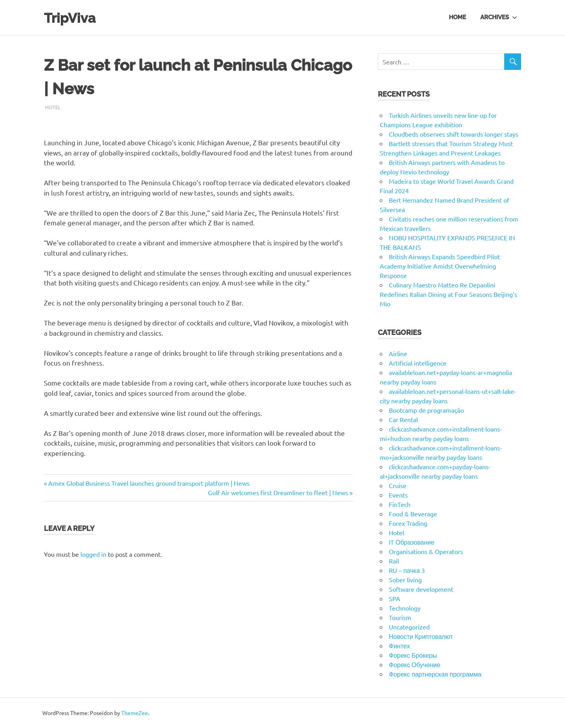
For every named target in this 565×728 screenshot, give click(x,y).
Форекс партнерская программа (435, 674)
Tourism (400, 617)
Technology (405, 608)
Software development (421, 589)
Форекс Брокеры (413, 655)
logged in (93, 554)
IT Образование (412, 542)
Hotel (53, 107)
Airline (398, 353)
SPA (395, 598)
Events (398, 495)
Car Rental (403, 419)
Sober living (405, 580)
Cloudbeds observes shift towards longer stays (454, 134)
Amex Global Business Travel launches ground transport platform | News (149, 483)
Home (457, 17)
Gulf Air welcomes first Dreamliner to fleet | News (278, 492)
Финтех (399, 646)
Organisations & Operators (426, 551)
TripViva (73, 17)
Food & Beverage (413, 514)
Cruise (398, 485)
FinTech (400, 504)
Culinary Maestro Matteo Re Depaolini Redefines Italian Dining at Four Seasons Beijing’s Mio (448, 294)
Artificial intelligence (418, 363)
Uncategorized (409, 627)
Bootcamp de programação (426, 410)
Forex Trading (408, 523)
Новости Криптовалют (421, 636)
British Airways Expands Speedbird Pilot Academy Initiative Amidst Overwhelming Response (440, 266)
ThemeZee (135, 713)
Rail (394, 561)
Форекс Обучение (415, 664)
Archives (499, 17)
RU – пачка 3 (407, 570)
